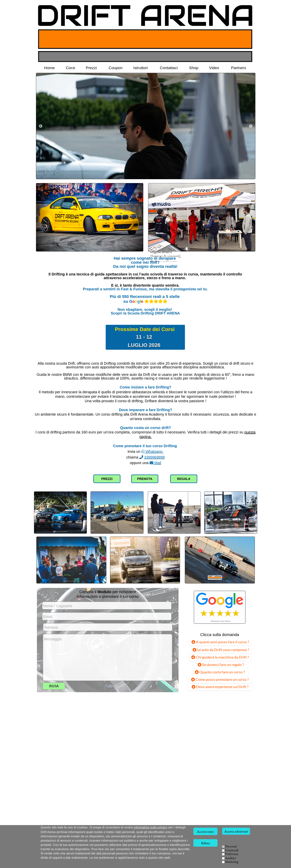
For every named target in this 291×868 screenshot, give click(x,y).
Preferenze (232, 854)
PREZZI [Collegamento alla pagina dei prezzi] (107, 479)
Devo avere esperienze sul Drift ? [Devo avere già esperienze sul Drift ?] (220, 687)
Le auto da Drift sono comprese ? (221, 649)
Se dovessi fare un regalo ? (221, 664)
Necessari (231, 846)
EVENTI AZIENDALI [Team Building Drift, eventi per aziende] (219, 861)
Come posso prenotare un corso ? (220, 679)
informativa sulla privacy (151, 827)
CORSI (209, 851)
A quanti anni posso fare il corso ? (220, 642)
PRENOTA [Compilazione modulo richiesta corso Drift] (145, 479)
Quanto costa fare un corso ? (220, 672)
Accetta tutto (205, 831)
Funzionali (232, 850)
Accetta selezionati (236, 831)
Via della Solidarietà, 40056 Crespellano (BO (68, 865)
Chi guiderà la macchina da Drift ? (220, 657)
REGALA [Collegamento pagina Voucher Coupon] (184, 479)
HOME (195, 851)
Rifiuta (206, 843)
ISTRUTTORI (203, 856)
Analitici (230, 858)
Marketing (232, 862)
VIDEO (196, 861)
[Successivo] (251, 126)
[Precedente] (41, 126)
